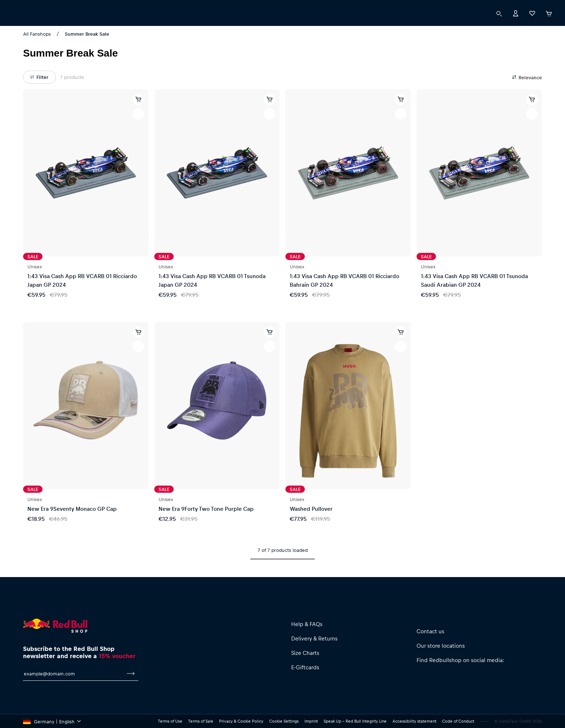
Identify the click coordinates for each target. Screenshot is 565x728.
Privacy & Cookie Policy (241, 721)
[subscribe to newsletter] (131, 674)
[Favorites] (532, 27)
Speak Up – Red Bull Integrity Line (355, 721)
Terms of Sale (201, 721)
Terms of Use (170, 721)
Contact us (430, 631)
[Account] (516, 27)
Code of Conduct (458, 721)
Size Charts (305, 653)
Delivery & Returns (314, 638)
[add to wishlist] (138, 114)
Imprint (311, 721)
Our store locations (441, 646)
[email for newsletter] (73, 674)
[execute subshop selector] (19, 7)
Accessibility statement (414, 721)
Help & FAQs (307, 624)
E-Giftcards (305, 667)
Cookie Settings (284, 721)
